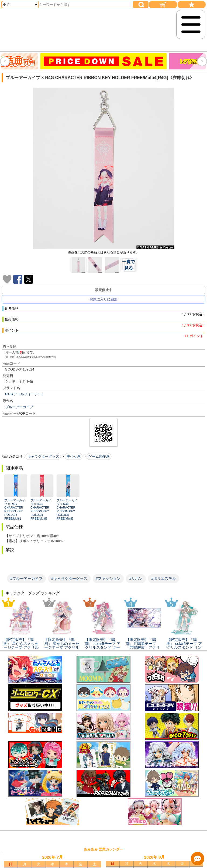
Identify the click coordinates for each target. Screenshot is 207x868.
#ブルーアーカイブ (26, 578)
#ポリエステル (164, 578)
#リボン (136, 578)
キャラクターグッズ (43, 456)
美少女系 (74, 456)
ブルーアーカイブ (19, 407)
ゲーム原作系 (99, 456)
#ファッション (108, 578)
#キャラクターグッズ (69, 578)
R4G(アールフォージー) (24, 394)
